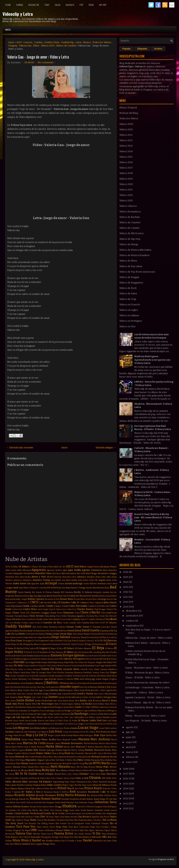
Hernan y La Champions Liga (33, 679)
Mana (37, 739)
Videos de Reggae (129, 277)
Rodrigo (15, 799)
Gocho (61, 672)
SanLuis (30, 802)
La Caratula (112, 707)
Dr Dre (35, 641)
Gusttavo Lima (79, 676)
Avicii (110, 584)
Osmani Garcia (63, 778)
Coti (7, 623)
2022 (126, 592)
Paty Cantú (11, 785)
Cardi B (92, 606)
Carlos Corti (17, 609)
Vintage (55, 837)
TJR (47, 817)
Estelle (103, 656)
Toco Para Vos (26, 827)
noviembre (132, 616)
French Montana (86, 666)
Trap (47, 5)
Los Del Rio (108, 724)
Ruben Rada (93, 799)
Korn (35, 707)
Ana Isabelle (56, 580)
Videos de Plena (128, 261)
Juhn (74, 697)
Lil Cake (59, 721)
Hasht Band (112, 676)
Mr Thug (80, 764)
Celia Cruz (72, 609)
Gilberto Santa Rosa (21, 673)
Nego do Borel (89, 767)
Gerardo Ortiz (87, 669)
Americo (27, 580)
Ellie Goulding (95, 652)
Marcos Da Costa (34, 743)
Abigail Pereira (93, 567)
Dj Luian (111, 637)
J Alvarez (38, 683)
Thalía (33, 820)
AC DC (63, 567)
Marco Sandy (17, 743)
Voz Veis (74, 837)
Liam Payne (50, 721)
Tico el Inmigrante (76, 824)
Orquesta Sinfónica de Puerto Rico (35, 778)
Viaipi (104, 834)
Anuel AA (25, 583)
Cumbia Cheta (52, 42)
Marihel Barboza (91, 743)
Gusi (26, 676)
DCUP (102, 623)
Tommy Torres (49, 827)
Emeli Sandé (21, 656)
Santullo (38, 802)
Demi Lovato (52, 634)
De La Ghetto (18, 634)
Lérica (83, 732)
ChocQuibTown (109, 613)
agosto (130, 727)
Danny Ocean (33, 631)
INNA (76, 679)
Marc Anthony (100, 739)
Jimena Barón (58, 690)
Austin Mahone (90, 584)
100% (8, 567)
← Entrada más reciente (20, 448)
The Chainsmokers (83, 820)
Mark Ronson (38, 747)
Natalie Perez (34, 767)
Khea (107, 704)
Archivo (158, 49)
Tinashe (105, 824)
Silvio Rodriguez (110, 807)
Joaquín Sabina (73, 690)
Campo (58, 606)
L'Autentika (67, 707)
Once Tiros (95, 774)
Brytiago (102, 599)
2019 (19, 42)
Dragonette (43, 641)
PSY (103, 778)
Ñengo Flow (49, 844)
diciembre (132, 611)
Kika (20, 707)
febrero (131, 757)
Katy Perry (18, 704)
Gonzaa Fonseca (74, 672)
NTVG (97, 763)
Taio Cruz (59, 817)
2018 (126, 769)
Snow (77, 810)
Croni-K (38, 623)
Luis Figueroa (43, 732)
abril (129, 747)
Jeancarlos (56, 687)
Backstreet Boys (101, 588)
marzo (130, 752)
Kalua (65, 701)
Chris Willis (61, 616)
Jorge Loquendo (64, 694)
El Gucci (111, 644)
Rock (91, 5)
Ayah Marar (24, 588)
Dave (65, 631)
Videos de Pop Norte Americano (137, 272)
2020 (126, 602)
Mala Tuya (99, 735)
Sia (79, 807)
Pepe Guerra (87, 785)
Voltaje (66, 837)
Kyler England (43, 707)
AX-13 (70, 566)
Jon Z (25, 694)
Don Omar (16, 640)
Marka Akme (54, 746)
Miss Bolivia (106, 760)
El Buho (65, 644)
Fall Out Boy (104, 659)
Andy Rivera (83, 580)
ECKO (100, 641)
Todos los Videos (102, 42)
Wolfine (57, 841)
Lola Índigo (112, 721)
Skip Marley (33, 810)
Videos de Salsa (128, 293)
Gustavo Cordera (63, 676)
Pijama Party (24, 788)
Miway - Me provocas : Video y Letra (145, 716)
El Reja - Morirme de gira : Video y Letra (147, 673)
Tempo (27, 820)
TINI (42, 817)
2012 (126, 799)
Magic (11, 735)
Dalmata (62, 627)
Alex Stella (81, 573)
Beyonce (19, 596)
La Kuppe (76, 711)
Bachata (70, 5)
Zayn (12, 844)
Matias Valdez (44, 753)
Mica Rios (48, 757)
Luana (74, 728)
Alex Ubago (91, 573)
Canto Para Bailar (78, 606)
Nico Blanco (62, 770)
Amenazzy (18, 580)
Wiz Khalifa (47, 841)
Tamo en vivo (71, 817)
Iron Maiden (27, 683)
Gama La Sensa (25, 669)
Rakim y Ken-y (34, 792)
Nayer (73, 767)
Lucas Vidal (104, 728)
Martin (107, 747)
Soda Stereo (87, 810)
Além (109, 577)
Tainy (52, 817)
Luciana (9, 732)
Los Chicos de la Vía (94, 724)
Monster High (44, 764)
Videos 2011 (126, 135)
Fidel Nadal (107, 662)
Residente (82, 792)
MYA (98, 732)
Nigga (102, 770)
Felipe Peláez (69, 662)
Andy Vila (93, 580)
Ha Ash (97, 676)
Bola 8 (114, 596)
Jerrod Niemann (91, 687)
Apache (35, 583)
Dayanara (105, 631)
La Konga (66, 711)
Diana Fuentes (16, 637)
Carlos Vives (30, 609)
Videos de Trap (128, 299)
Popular (127, 49)
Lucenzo (113, 728)
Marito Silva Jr (24, 747)
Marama (84, 739)
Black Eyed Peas (55, 596)
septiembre (133, 626)
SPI (107, 799)
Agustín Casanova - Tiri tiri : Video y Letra (148, 697)
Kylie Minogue (56, 707)
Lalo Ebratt (37, 717)
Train (92, 827)
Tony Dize (62, 827)
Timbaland (96, 824)
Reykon (10, 795)
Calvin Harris (109, 602)
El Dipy (88, 644)
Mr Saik (73, 764)
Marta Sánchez (96, 747)
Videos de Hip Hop (130, 239)
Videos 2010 (126, 129)
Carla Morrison (103, 606)
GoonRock (87, 673)
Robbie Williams (105, 795)
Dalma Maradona (50, 627)
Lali (13, 717)
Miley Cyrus (84, 760)
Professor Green (110, 789)
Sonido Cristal (13, 813)
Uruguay (13, 46)
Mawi (67, 753)
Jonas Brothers (35, 694)
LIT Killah (86, 707)
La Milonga (110, 711)
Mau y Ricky (58, 753)
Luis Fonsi (56, 731)
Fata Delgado (30, 662)
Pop (81, 5)
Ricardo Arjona (25, 795)
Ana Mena (66, 580)
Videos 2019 (48, 46)
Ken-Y (58, 704)
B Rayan (33, 588)
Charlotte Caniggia (40, 613)
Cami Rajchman (13, 606)
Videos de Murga (129, 244)
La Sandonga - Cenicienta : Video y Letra (147, 687)
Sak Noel (113, 799)
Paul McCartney (24, 785)
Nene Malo (103, 767)
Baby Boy (61, 588)
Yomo (109, 841)
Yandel (88, 840)
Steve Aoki (20, 817)
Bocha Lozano (105, 596)
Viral (61, 837)
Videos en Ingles (129, 310)
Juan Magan (24, 697)
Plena (8, 5)
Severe (51, 807)
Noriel (58, 774)
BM (49, 588)
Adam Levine (11, 570)
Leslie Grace (37, 720)
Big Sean (42, 596)
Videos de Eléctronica (131, 233)
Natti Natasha (60, 767)
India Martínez (13, 683)
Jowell (74, 694)
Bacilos (89, 588)
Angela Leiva (105, 580)
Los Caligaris (80, 724)
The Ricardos (30, 824)
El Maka (9, 648)
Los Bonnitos (58, 724)
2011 (126, 804)
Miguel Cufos (44, 760)
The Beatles (50, 820)
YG (67, 841)
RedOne (65, 792)
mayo (129, 742)
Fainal (95, 659)
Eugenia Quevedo (29, 659)
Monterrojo (56, 763)
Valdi (82, 830)
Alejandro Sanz (43, 573)
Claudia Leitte (42, 619)
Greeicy (96, 673)
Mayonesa (89, 753)
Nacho (106, 763)
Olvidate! (84, 774)
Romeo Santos (51, 799)
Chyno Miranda (13, 619)
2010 (126, 808)
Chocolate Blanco (21, 616)
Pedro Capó (68, 785)
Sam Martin (10, 802)
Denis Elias (66, 634)
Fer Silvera (80, 662)
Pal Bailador (46, 782)
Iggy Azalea (97, 679)
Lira (104, 720)
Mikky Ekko (72, 760)
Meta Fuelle (30, 757)
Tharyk (40, 820)
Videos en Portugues (131, 321)
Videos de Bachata (130, 217)
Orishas (15, 778)
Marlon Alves (69, 747)
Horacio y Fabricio (65, 679)
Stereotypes (10, 817)
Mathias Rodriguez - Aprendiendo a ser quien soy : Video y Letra (153, 360)
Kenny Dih (79, 704)
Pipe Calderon (37, 789)
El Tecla (27, 652)
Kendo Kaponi (67, 704)
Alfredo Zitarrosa (54, 577)
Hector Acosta (11, 679)
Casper (46, 609)
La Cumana (22, 711)
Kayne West (31, 704)
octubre (131, 621)
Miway (25, 763)
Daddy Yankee (18, 626)
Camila (25, 606)
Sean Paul (60, 802)
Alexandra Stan (12, 577)
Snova (71, 810)
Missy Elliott (16, 764)
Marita (8, 747)
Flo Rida (18, 665)
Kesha (89, 704)
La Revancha (65, 714)
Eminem (57, 655)
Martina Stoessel (94, 750)
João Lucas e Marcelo (103, 694)
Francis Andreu (30, 666)
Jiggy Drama (44, 690)
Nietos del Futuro (91, 770)
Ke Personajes (46, 704)
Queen (17, 792)
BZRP (54, 588)
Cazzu (64, 609)
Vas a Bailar (79, 834)
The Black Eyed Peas (65, 820)
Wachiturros (85, 837)
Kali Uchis (58, 701)
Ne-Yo (80, 767)
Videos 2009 (126, 124)
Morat (66, 763)
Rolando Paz (24, 799)
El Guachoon (99, 644)
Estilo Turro (112, 656)
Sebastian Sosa (72, 802)
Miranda (95, 760)
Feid (50, 662)
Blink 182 (75, 596)
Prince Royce (93, 788)
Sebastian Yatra (106, 802)
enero (130, 762)
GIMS (114, 666)
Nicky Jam (48, 770)
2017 (126, 774)
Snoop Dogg (62, 810)
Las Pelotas (90, 717)
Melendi (20, 757)
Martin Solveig (78, 750)
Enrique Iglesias (74, 655)
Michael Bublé (85, 757)
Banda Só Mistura (44, 592)
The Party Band (14, 823)
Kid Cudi (14, 707)
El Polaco (69, 648)
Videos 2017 (126, 168)
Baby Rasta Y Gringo (76, 588)
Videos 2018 (126, 173)
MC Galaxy (91, 732)
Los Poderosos (53, 728)
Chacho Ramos (85, 609)
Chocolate (9, 616)
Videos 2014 (126, 151)
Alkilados (82, 577)
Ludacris (19, 732)
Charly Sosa (56, 613)
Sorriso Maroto (88, 814)
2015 (126, 784)
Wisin (16, 840)
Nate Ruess (45, 767)
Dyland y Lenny (86, 641)
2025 (126, 577)
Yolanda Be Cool (100, 841)
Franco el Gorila (70, 666)
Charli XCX (25, 613)
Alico (74, 577)
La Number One (18, 714)
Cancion (28, 42)
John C (98, 690)
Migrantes (31, 760)
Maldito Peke (111, 735)
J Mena (62, 683)
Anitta (16, 583)
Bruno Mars (67, 599)
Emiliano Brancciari (42, 656)
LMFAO (95, 707)
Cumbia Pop (67, 42)
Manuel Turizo (70, 740)
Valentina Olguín (103, 830)
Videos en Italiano (129, 315)
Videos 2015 (126, 157)
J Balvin (51, 683)
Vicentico (112, 834)
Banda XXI (59, 592)
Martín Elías (111, 750)
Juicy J (79, 697)
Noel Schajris (46, 774)
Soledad (99, 810)
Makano (76, 735)
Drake (51, 641)
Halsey (103, 676)
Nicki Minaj (35, 770)
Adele (19, 570)
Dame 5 (87, 627)
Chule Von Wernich (108, 616)
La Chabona (10, 711)
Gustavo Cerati (47, 676)
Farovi (11, 662)
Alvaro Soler (101, 577)
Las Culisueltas (77, 717)
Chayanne (68, 613)
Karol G (106, 700)
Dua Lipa (68, 641)
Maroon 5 (81, 747)
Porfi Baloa (79, 789)
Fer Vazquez (90, 662)
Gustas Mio (34, 676)
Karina (98, 701)
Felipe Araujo (58, 662)
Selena (9, 807)
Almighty (91, 577)
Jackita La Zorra (75, 683)
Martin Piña (32, 750)
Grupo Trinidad (17, 676)
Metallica (39, 757)
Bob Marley (93, 596)
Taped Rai (95, 817)
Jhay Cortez (24, 690)
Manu (59, 740)
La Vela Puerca (104, 714)
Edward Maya (11, 644)
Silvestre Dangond (94, 807)
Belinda (89, 592)
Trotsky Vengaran (13, 830)
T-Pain (36, 817)
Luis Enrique (30, 732)
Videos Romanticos (130, 212)
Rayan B (57, 792)
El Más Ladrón (30, 648)
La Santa (92, 714)
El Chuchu (79, 644)
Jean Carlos (46, 687)
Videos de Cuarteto (130, 222)
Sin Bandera (11, 810)
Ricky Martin (65, 795)
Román (65, 799)
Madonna (105, 732)
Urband (59, 830)
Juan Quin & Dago (40, 697)
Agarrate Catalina (54, 570)
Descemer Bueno (82, 634)
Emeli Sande (11, 656)
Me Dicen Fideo (110, 753)
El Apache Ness (31, 644)
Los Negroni (21, 728)
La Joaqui (50, 711)
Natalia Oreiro (20, 767)
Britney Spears (36, 599)
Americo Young (41, 580)
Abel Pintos (80, 567)
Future (108, 666)
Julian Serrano (89, 697)
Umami (41, 830)
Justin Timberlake (44, 701)
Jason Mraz (21, 687)
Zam (7, 844)
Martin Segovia (63, 750)
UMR (34, 830)
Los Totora (65, 728)
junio (129, 737)
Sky (41, 810)
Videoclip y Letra (18, 14)
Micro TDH (15, 760)
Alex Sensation (69, 573)
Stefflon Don (100, 814)
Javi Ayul (30, 687)
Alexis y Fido (39, 577)
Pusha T (9, 792)
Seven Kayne (42, 807)
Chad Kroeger (100, 609)
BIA (45, 588)
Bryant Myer (80, 599)
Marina (102, 743)
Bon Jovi (9, 599)
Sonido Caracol (110, 810)
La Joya (58, 711)
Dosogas (27, 641)
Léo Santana (74, 732)
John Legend (107, 690)
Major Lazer (54, 735)
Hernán (52, 679)
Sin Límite (22, 810)
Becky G (79, 592)
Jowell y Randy (85, 694)
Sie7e (83, 807)
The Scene (61, 823)
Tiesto (88, 824)
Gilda (33, 673)
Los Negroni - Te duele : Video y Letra (146, 721)
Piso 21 (53, 788)
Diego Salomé (61, 637)
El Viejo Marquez (56, 652)
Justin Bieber (25, 700)
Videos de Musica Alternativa (135, 250)
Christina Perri (92, 616)
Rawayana (48, 792)
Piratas (46, 789)
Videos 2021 (126, 190)
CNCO (34, 602)
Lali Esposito (23, 717)
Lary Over (64, 717)
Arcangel (51, 583)
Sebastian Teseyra (87, 802)
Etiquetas (142, 49)
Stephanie (112, 813)
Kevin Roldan (99, 704)
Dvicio (75, 641)
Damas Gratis (74, 627)
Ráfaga (102, 799)
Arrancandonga (74, 583)
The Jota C (98, 820)
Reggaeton (34, 5)
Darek (52, 631)
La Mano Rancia (96, 711)
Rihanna (80, 795)
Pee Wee (78, 785)
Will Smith (96, 837)
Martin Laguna (18, 750)
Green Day (104, 673)
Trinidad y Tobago (109, 827)
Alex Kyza (56, 573)
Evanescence (53, 659)
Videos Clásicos (128, 206)
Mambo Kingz (27, 740)
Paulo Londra (54, 785)
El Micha (18, 648)
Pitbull (62, 788)
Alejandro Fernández (24, 573)
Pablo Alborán (13, 782)
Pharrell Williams (102, 785)
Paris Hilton (93, 782)
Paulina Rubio (40, 785)
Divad (84, 637)
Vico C (21, 837)
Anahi (74, 580)
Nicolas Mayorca (76, 770)
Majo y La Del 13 (36, 735)
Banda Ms (30, 592)
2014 (126, 789)
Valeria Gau (25, 46)
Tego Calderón (17, 820)
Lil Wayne (83, 720)
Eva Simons (42, 659)
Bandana (69, 592)
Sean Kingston (48, 802)
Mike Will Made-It (59, 760)
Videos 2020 (126, 184)
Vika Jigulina (46, 837)
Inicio (8, 30)
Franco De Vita (44, 666)
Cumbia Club (75, 623)
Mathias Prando (29, 753)
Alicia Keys (67, 577)
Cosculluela (110, 619)
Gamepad (36, 669)
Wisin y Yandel (31, 840)
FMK (61, 659)
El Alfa (20, 644)
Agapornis (39, 570)
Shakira (69, 806)
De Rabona (40, 634)
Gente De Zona (52, 669)
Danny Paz (45, 631)
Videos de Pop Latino (131, 266)
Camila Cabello (38, 606)
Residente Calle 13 (99, 792)
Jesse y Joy (104, 687)
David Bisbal (74, 631)
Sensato (33, 807)
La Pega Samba (53, 714)
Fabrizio (89, 659)
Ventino (88, 834)
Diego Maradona (44, 637)
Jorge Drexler (50, 694)
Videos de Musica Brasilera (134, 255)
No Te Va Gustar (26, 774)
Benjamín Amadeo (101, 592)
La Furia (41, 711)
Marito (14, 747)
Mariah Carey (53, 743)
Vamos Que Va (47, 834)
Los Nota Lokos (38, 728)
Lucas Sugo (88, 728)
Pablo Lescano (30, 782)
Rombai (35, 799)
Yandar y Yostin (75, 841)
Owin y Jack (82, 778)
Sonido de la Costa (54, 813)
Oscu (53, 778)
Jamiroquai (112, 683)
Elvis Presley (111, 652)
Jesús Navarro (11, 690)
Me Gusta (10, 757)
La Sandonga (79, 714)
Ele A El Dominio (82, 652)
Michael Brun (72, 757)
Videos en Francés (130, 305)
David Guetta (91, 630)
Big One (33, 596)
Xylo (63, 841)
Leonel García (25, 721)
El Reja (98, 648)
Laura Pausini (103, 717)
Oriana (8, 778)
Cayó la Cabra (55, 609)
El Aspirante (45, 644)
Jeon (82, 687)
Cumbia (20, 5)
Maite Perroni (19, 735)
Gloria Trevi (51, 673)
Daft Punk (37, 627)
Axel (16, 588)
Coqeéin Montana (96, 619)
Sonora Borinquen (73, 814)
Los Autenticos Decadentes (36, 724)
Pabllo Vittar (111, 778)
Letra (78, 42)
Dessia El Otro (98, 634)
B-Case (40, 588)
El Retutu (109, 648)
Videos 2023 (126, 201)
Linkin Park (96, 720)
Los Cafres (69, 724)
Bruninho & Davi (52, 599)
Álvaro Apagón (37, 844)
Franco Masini (57, 666)
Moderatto (33, 764)
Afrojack (27, 570)
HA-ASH (89, 676)
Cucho (65, 623)
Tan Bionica (84, 817)
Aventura (102, 583)
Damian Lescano (101, 627)
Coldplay (75, 619)
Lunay (66, 732)
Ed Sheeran (110, 640)
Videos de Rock (128, 288)
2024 (126, 582)
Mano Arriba (48, 739)
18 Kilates (24, 567)
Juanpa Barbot (65, 697)
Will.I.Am (107, 837)
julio (128, 732)
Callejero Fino (87, 603)
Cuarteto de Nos (52, 623)
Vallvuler (36, 834)
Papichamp (59, 782)
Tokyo (39, 827)
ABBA (56, 567)
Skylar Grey (49, 810)
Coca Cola (65, 619)
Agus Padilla (74, 570)
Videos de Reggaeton (131, 283)
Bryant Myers (92, 599)
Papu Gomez (70, 782)
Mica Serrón (60, 757)
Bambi (21, 592)
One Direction (109, 774)
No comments (46, 62)
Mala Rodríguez (87, 735)
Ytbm (114, 841)
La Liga (85, 711)
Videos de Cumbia (66, 46)
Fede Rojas (42, 662)
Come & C (84, 619)
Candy (65, 606)
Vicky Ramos (12, 837)
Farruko (19, 662)
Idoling (88, 679)
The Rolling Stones (46, 824)
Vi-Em (96, 833)
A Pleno (50, 567)
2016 (126, 779)
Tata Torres (105, 817)
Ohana (75, 774)
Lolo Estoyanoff (13, 724)
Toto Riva (73, 827)
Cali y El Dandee (61, 602)
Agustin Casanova (92, 570)
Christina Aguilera (76, 616)
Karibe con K (87, 700)
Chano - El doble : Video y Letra (142, 677)
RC (23, 792)
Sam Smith (21, 802)
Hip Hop (103, 5)
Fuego (102, 666)
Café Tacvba (45, 603)
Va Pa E (75, 830)
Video (36, 46)
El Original (42, 648)
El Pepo (52, 648)
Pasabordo (103, 782)
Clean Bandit (54, 619)
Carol (40, 609)
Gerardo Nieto (71, 669)
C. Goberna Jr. (21, 603)
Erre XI (97, 656)
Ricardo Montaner (46, 795)
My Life (89, 763)
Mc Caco (98, 753)
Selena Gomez (21, 806)
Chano (16, 613)
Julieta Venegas (104, 697)
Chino (77, 613)
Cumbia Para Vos (90, 623)
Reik (73, 792)
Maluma (13, 739)
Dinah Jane (76, 637)
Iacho (82, 679)
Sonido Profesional (32, 813)
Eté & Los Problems (13, 659)
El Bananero (56, 644)
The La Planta (110, 820)
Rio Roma (92, 795)
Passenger (112, 782)
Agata (65, 570)
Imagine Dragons (109, 679)
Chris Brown (36, 616)
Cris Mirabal (15, 623)
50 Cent (42, 567)
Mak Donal (67, 735)
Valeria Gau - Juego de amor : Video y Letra (38, 57)
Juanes (53, 697)
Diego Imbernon (30, 637)
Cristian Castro (28, 623)
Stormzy (29, 817)
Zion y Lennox (22, 844)
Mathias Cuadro (13, 753)
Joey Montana (87, 690)
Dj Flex (103, 637)
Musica (87, 42)
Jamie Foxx (102, 683)
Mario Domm (111, 743)
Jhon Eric (34, 690)
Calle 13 (75, 602)
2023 (126, 587)
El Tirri (34, 652)
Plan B (71, 788)
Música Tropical (128, 108)
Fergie (99, 662)
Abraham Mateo (108, 567)
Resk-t (114, 792)
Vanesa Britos (64, 833)
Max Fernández (78, 753)
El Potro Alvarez (83, 648)
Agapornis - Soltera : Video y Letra (144, 692)
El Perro (60, 648)
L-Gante (77, 707)
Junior (13, 701)
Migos (23, 760)
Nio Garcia (10, 774)
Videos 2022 (126, 195)
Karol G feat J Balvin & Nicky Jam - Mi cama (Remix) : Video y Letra (153, 517)
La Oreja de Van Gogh (36, 714)
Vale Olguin (90, 830)
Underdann (50, 830)
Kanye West (74, 701)
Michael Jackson (100, 757)
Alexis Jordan (25, 577)
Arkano (61, 584)
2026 (126, 572)
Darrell (59, 631)
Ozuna (95, 778)
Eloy (104, 652)
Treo (98, 827)
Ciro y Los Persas (28, 619)
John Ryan (17, 694)
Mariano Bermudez (72, 743)
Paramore (82, 782)
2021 (126, 597)
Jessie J (114, 687)
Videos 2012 (126, 140)
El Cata (71, 644)
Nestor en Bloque (19, 770)
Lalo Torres (48, 717)
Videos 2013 (126, 146)
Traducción (84, 827)
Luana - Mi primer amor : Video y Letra (146, 668)
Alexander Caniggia (107, 573)
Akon (105, 570)
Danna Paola (19, 631)
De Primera (31, 634)
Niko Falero (111, 770)
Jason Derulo (11, 687)
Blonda (83, 596)
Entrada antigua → (106, 448)
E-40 (95, 641)
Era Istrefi (89, 656)
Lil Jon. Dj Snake (70, 721)
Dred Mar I (59, 641)
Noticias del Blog (129, 113)
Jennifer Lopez (70, 687)
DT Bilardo (111, 623)
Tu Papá (26, 830)
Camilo (49, 606)
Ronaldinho (74, 799)
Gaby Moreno (11, 669)
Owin (72, 778)
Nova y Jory (67, 774)
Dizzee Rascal (93, 637)
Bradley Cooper (21, 599)
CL (29, 603)
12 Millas (15, 567)
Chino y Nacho (90, 612)
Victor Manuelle (32, 837)
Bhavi (27, 596)
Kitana (29, 707)
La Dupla (32, 711)
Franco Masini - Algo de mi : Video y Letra (148, 702)
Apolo (42, 584)
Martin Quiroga (47, 750)
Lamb (56, 717)
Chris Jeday (50, 616)
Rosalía (83, 799)
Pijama (14, 788)
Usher (67, 830)
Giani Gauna (100, 669)
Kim (24, 707)
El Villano (69, 652)
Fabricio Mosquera (74, 659)
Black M (67, 596)
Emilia (30, 656)
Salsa (58, 5)
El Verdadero (43, 652)
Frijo (97, 666)
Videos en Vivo (128, 326)
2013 (126, 794)
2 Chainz (34, 567)
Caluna (98, 603)
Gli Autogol (41, 673)
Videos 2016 (126, 162)
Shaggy (58, 807)
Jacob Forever (91, 683)
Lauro (15, 721)
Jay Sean (38, 687)
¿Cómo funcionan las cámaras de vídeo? (147, 683)
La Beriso (103, 707)
